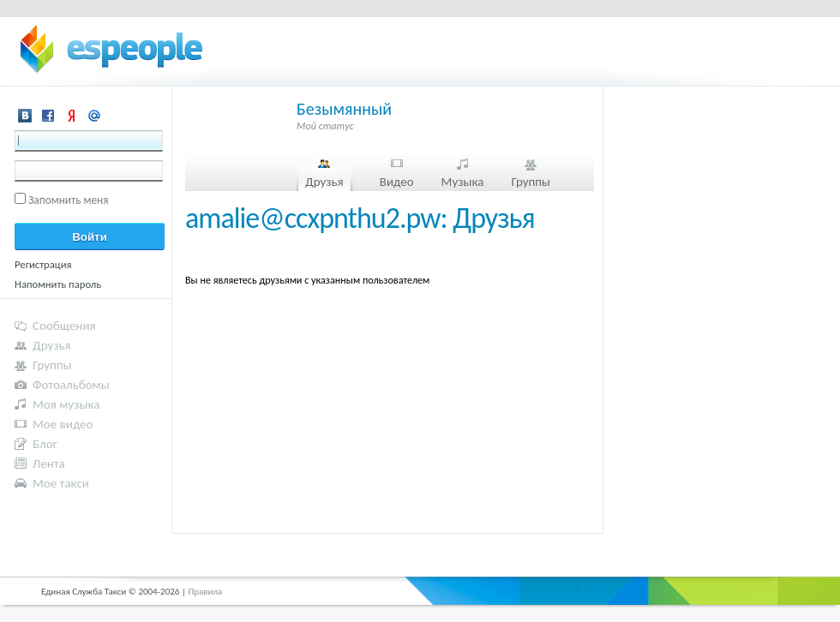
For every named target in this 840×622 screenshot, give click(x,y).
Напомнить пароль (58, 284)
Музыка (463, 182)
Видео (397, 182)
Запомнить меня (69, 200)
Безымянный (344, 109)
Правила (205, 592)
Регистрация (43, 264)
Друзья (324, 182)
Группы (531, 182)
